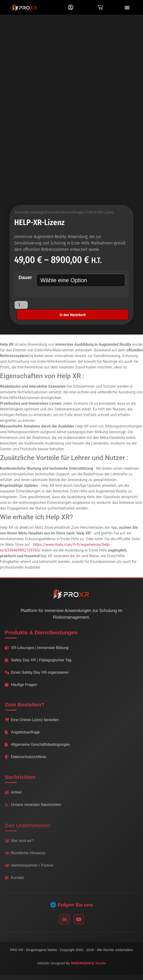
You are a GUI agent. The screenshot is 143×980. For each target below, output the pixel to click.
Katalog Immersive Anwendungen (58, 212)
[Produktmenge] (21, 305)
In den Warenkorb (73, 315)
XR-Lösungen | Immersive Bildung (37, 652)
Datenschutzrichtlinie (25, 763)
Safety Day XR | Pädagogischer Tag (38, 664)
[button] (127, 7)
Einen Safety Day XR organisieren (37, 677)
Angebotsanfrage (22, 738)
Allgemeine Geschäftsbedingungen (37, 751)
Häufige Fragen (21, 689)
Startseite (21, 212)
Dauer (25, 278)
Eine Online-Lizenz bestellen (32, 726)
